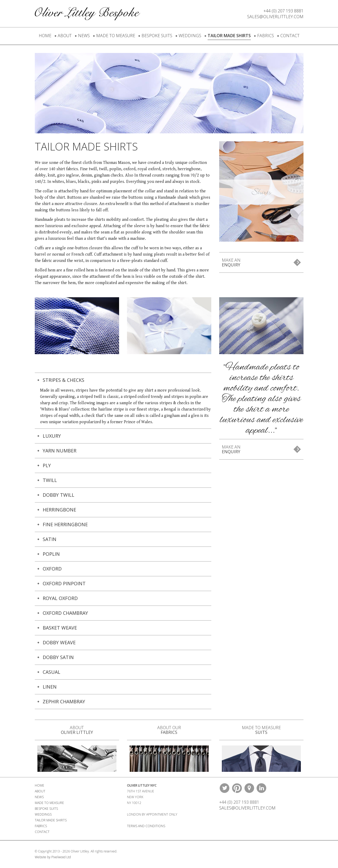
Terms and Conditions (146, 826)
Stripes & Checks (63, 380)
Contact (290, 36)
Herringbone (59, 510)
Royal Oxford (60, 598)
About (65, 36)
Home (45, 36)
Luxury (52, 436)
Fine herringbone (65, 524)
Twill (50, 480)
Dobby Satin (58, 657)
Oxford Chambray (65, 613)
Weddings (190, 36)
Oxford (52, 569)
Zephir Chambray (64, 701)
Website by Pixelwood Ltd (53, 857)
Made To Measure (116, 36)
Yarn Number (60, 451)
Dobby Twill (58, 495)
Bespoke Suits (157, 36)
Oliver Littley (87, 14)
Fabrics (266, 36)
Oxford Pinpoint (64, 583)
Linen (50, 687)
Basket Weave (60, 628)
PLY (47, 465)
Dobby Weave (59, 642)
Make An (231, 262)
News (84, 36)
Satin (50, 539)
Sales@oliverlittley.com (275, 17)
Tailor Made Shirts (229, 36)
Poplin (51, 554)
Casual (52, 672)
